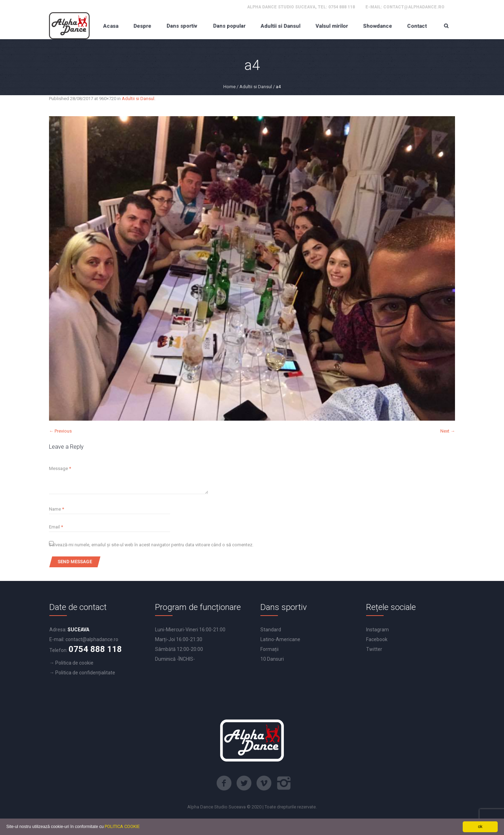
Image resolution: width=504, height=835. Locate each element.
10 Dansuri (272, 659)
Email (56, 527)
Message (60, 468)
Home (229, 87)
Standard (271, 630)
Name (57, 509)
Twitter (374, 649)
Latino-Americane (280, 639)
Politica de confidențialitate (85, 673)
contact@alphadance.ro (414, 7)
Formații (269, 649)
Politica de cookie (74, 663)
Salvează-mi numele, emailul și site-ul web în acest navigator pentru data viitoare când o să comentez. (151, 545)
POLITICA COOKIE (122, 826)
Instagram (377, 630)
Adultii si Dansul (256, 87)
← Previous (60, 431)
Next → (448, 431)
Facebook (377, 639)
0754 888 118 (342, 7)
